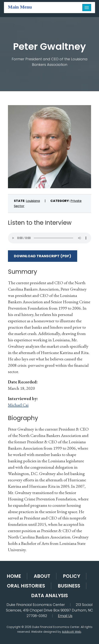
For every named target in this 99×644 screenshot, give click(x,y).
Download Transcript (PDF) (43, 256)
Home (14, 576)
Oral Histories (26, 586)
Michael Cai (18, 405)
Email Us (65, 616)
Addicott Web (72, 632)
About (42, 576)
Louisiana (33, 201)
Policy (72, 576)
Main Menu (20, 7)
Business (69, 586)
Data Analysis (49, 596)
